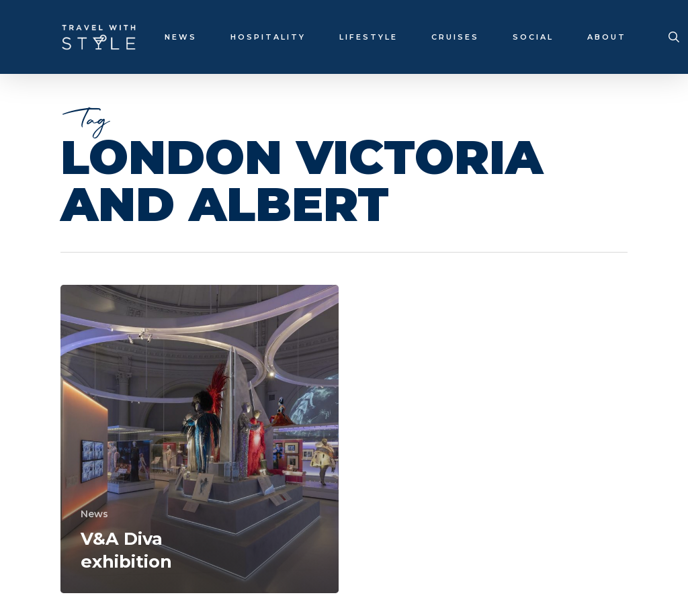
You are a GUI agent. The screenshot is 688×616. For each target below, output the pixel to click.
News (94, 514)
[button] (662, 7)
